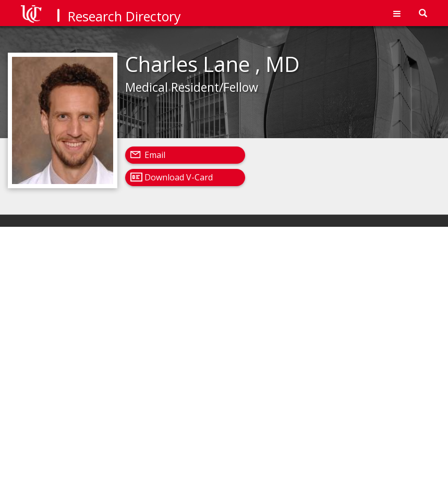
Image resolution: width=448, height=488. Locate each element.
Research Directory (124, 16)
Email (155, 155)
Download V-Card (179, 177)
